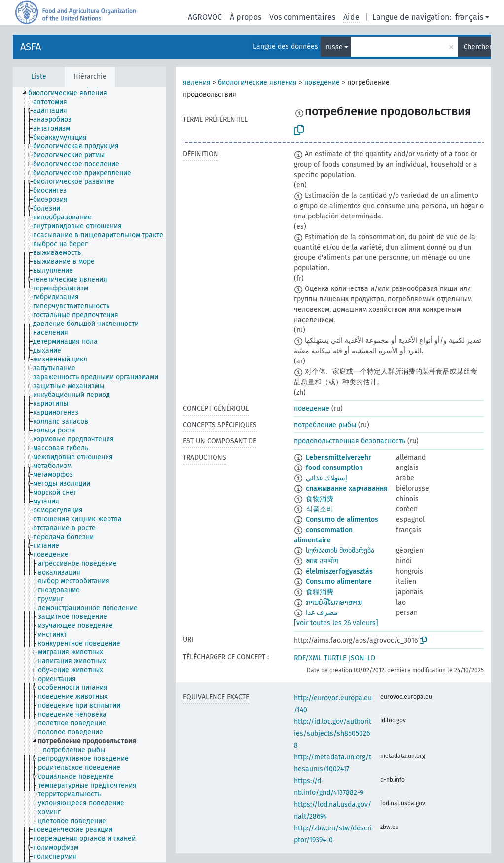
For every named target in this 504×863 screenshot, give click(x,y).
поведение (322, 83)
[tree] (89, 474)
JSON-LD (362, 658)
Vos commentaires (302, 17)
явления (197, 83)
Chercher (477, 47)
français (469, 17)
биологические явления (257, 83)
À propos (246, 17)
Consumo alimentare (339, 582)
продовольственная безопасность (350, 441)
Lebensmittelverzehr (339, 457)
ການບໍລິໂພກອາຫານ (334, 602)
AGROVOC (205, 17)
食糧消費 (320, 592)
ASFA (31, 47)
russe (334, 47)
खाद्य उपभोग (322, 561)
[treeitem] (72, 93)
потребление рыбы (325, 425)
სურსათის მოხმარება (340, 551)
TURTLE (335, 658)
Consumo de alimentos (342, 520)
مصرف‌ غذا (322, 613)
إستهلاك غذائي (326, 478)
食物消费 (320, 499)
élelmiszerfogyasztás (339, 571)
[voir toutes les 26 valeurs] (336, 623)
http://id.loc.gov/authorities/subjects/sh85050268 (333, 734)
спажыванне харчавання (347, 488)
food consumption (334, 468)
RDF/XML (308, 658)
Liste (39, 77)
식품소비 (320, 509)
